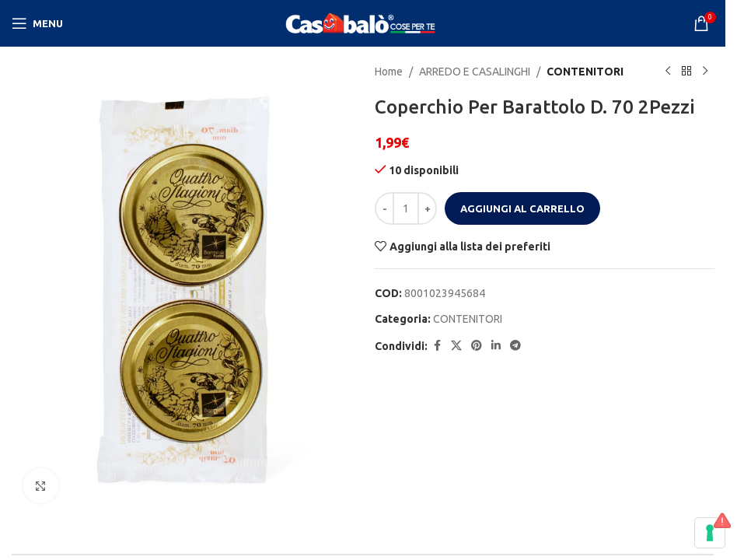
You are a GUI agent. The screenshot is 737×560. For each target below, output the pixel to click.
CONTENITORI (585, 72)
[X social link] (456, 346)
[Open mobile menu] (37, 23)
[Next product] (704, 72)
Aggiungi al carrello (522, 208)
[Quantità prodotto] (406, 208)
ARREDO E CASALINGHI (475, 72)
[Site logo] (363, 23)
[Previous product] (667, 72)
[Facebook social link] (437, 346)
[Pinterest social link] (477, 346)
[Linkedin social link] (496, 346)
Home (389, 72)
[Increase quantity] (427, 208)
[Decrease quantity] (384, 208)
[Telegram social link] (515, 346)
